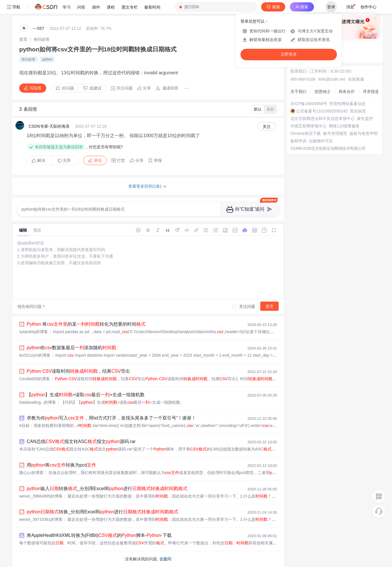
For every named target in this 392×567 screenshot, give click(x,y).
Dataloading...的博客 (38, 402)
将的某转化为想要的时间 (86, 324)
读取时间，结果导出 (78, 371)
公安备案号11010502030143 (322, 111)
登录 (331, 7)
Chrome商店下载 (306, 133)
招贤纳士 (323, 92)
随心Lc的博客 (31, 473)
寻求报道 (371, 92)
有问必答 (42, 39)
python (47, 59)
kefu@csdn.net (332, 79)
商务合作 (347, 92)
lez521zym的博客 (35, 355)
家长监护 (365, 119)
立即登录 (289, 54)
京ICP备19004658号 (309, 104)
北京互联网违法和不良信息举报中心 (323, 119)
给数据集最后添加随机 (71, 348)
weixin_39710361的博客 (41, 519)
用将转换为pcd (61, 465)
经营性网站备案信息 (348, 104)
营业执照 (358, 111)
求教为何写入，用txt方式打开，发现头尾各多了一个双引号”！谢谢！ (111, 418)
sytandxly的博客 (34, 332)
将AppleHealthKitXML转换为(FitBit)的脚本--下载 (99, 535)
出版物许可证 (321, 141)
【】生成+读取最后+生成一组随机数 (86, 395)
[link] (23, 39)
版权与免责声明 (364, 133)
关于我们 (298, 92)
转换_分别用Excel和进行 (102, 512)
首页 (23, 39)
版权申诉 (298, 141)
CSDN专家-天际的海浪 (49, 126)
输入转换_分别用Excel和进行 (107, 489)
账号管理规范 (335, 133)
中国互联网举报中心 (308, 126)
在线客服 (356, 79)
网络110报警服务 (344, 126)
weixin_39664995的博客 (41, 496)
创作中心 (368, 7)
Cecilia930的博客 (35, 379)
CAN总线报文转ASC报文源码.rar (81, 441)
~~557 (38, 28)
